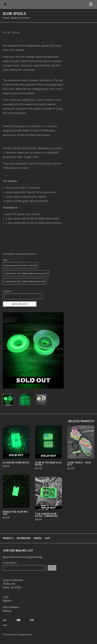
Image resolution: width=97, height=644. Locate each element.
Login (6, 597)
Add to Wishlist (20, 304)
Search (38, 538)
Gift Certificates (11, 607)
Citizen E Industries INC (21, 635)
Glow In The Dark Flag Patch (48, 464)
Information (23, 538)
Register (7, 601)
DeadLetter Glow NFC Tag (15, 513)
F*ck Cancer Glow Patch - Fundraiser (46, 515)
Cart (48, 538)
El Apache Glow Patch (16, 463)
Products (8, 538)
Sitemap (7, 611)
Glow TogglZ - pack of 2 (79, 464)
